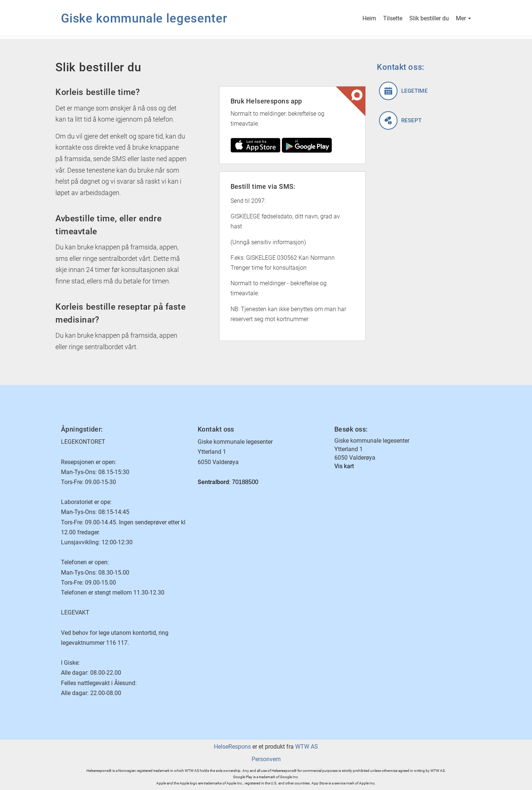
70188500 (245, 482)
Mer (463, 19)
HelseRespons (232, 747)
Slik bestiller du (429, 19)
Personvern (266, 759)
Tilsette (393, 19)
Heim (369, 19)
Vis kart (344, 466)
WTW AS (307, 747)
